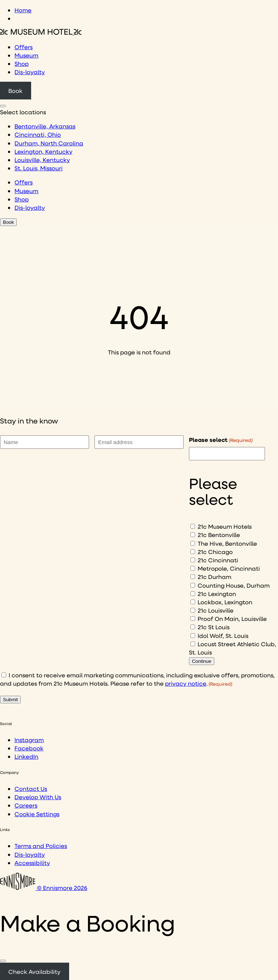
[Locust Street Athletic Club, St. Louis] (193, 644)
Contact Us (31, 789)
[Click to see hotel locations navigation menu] (3, 106)
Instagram (29, 740)
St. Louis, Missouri (39, 168)
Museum (26, 55)
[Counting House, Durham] (193, 585)
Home (23, 10)
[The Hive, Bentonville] (193, 543)
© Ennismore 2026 (44, 888)
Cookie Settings (37, 814)
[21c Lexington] (193, 594)
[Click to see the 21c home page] (41, 32)
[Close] (3, 961)
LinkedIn (26, 756)
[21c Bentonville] (193, 535)
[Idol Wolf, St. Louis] (193, 636)
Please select (221, 440)
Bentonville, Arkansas (45, 126)
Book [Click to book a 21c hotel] (15, 91)
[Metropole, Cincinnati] (193, 568)
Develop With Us (38, 797)
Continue (201, 661)
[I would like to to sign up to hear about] (227, 454)
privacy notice (186, 683)
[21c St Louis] (193, 627)
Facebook (29, 748)
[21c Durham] (193, 577)
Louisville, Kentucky (42, 160)
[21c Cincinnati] (193, 560)
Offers (24, 47)
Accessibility (32, 863)
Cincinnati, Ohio (38, 134)
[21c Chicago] (193, 552)
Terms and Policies (41, 846)
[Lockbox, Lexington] (193, 602)
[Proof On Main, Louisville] (193, 619)
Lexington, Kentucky (43, 151)
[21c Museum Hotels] (193, 526)
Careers (26, 805)
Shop (22, 63)
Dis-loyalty (30, 72)
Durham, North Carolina (49, 143)
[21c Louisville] (193, 610)
